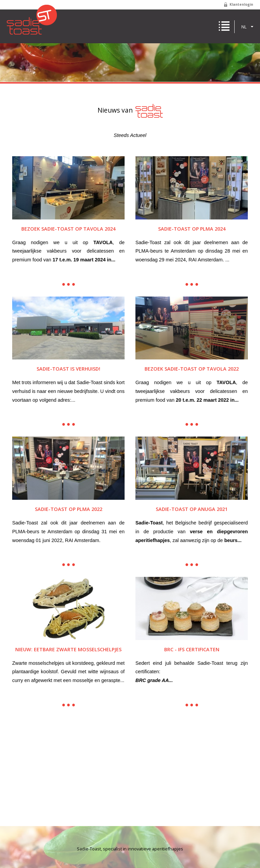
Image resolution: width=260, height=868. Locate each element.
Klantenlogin (241, 4)
